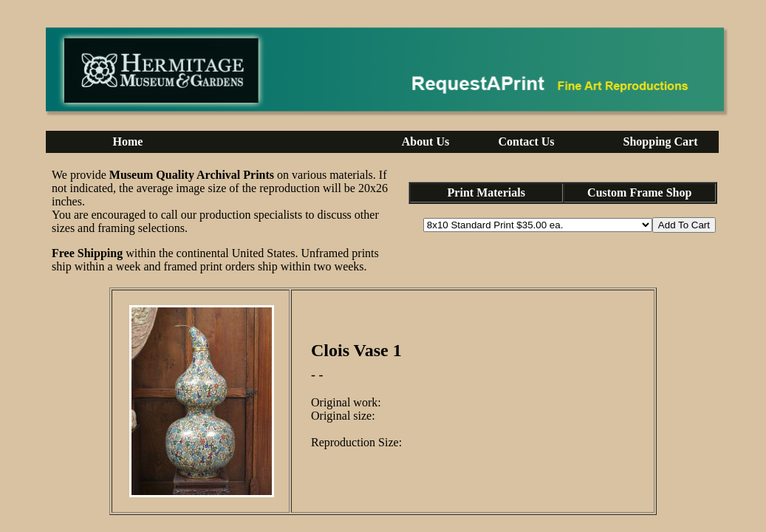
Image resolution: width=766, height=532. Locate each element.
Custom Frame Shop (639, 192)
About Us (425, 141)
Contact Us (527, 141)
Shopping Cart (661, 141)
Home (128, 141)
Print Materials (486, 192)
